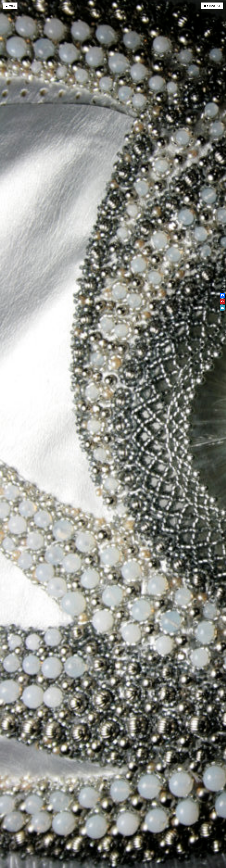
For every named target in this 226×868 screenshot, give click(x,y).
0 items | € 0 (214, 6)
